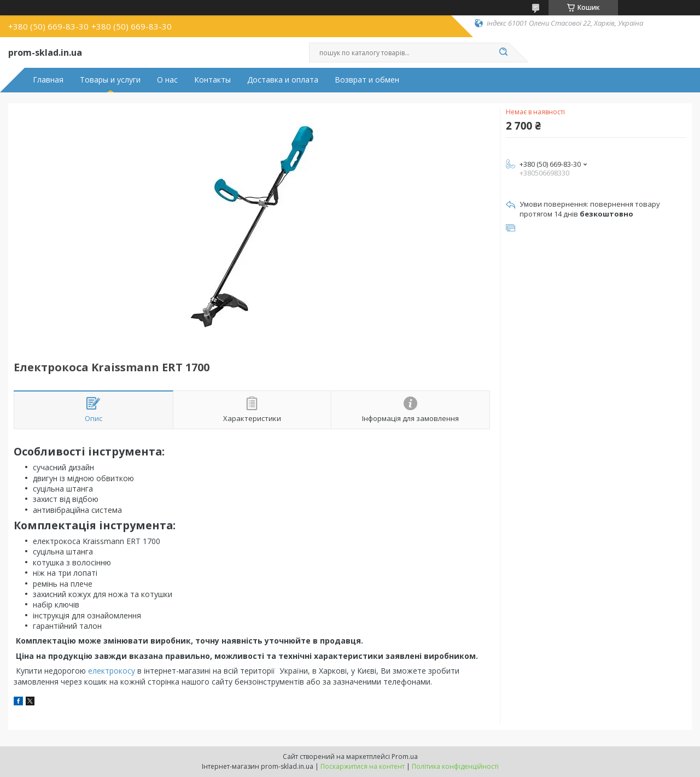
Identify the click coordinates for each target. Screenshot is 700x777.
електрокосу (112, 671)
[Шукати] (503, 52)
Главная (48, 80)
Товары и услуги (110, 80)
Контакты (212, 80)
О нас (167, 80)
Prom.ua (405, 756)
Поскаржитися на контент (363, 766)
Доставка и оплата (283, 80)
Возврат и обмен (367, 80)
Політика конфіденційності (455, 766)
